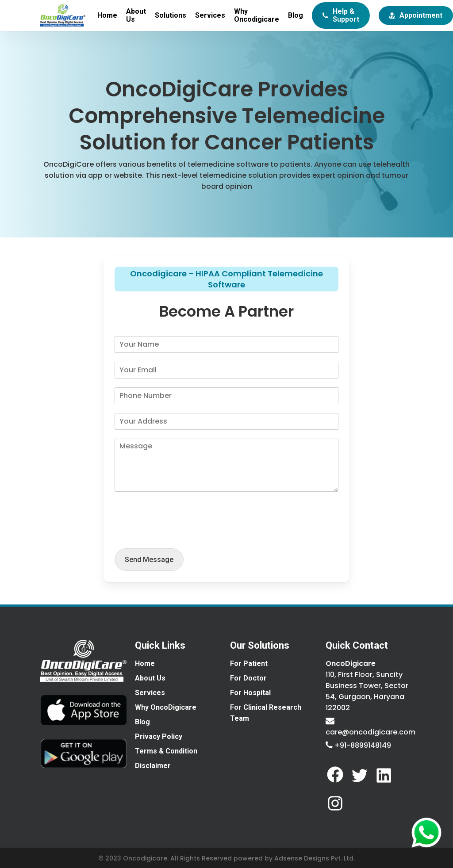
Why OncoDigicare (166, 707)
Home (145, 663)
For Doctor (248, 678)
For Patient (249, 663)
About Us (150, 678)
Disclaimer (153, 766)
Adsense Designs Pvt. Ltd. (315, 858)
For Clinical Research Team (266, 713)
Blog (142, 722)
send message (149, 560)
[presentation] (182, 534)
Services (150, 693)
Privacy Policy (159, 736)
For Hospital (250, 693)
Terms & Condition (166, 751)
